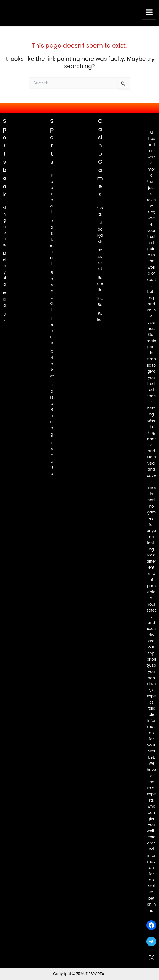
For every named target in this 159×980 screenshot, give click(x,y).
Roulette (100, 284)
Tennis (52, 331)
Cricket (52, 364)
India (5, 300)
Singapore (5, 226)
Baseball (52, 291)
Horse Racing (52, 410)
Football (52, 194)
